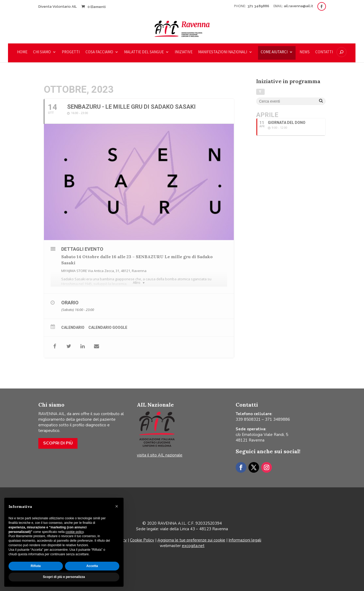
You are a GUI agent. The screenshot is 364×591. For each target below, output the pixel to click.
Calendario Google (108, 327)
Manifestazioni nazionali (223, 52)
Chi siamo (42, 52)
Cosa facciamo (99, 52)
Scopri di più (58, 443)
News (305, 52)
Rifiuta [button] (36, 566)
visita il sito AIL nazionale (160, 455)
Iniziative (184, 52)
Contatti (324, 52)
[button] (117, 506)
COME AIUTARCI (274, 52)
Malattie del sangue (144, 52)
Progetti (71, 52)
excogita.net (193, 546)
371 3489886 (259, 6)
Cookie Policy (142, 540)
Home (22, 52)
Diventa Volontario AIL (58, 7)
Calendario (73, 327)
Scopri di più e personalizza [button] (64, 577)
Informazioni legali (245, 540)
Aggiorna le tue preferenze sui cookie (191, 540)
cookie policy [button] (75, 532)
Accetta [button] (92, 566)
